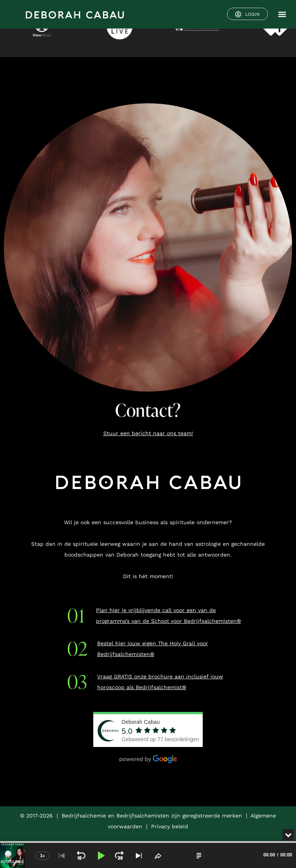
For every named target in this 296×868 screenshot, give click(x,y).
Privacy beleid (170, 826)
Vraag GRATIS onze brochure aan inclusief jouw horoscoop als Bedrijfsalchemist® (160, 682)
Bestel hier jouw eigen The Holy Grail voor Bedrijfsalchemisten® (153, 649)
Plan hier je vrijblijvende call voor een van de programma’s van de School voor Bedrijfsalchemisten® (168, 616)
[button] (282, 14)
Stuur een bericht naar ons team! (148, 433)
